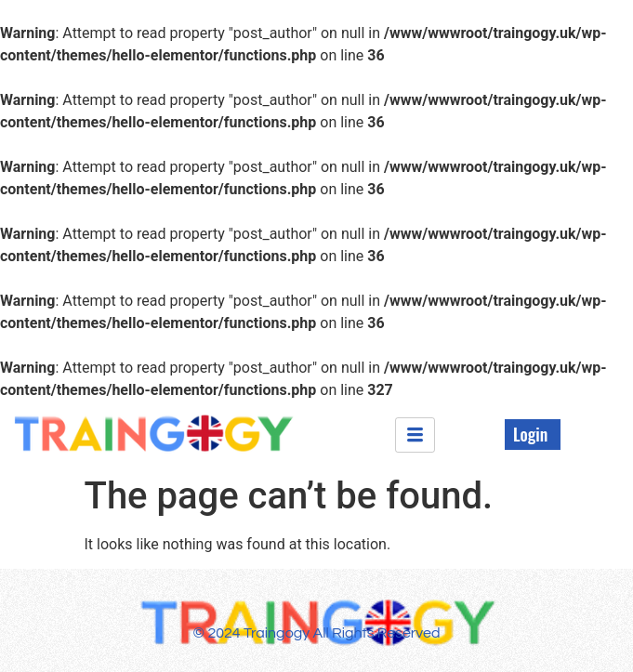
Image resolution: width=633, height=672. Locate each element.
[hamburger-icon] (415, 435)
